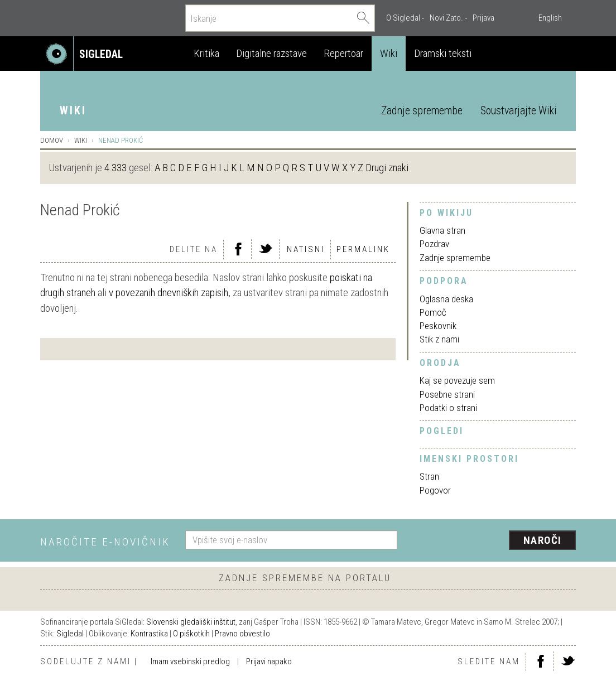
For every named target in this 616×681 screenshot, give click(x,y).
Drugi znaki (387, 168)
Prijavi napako (269, 661)
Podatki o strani (448, 408)
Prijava (483, 18)
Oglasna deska (446, 299)
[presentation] (493, 541)
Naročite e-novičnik (105, 542)
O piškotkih (191, 634)
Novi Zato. (446, 18)
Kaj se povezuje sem (457, 380)
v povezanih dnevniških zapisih (169, 293)
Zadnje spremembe (422, 111)
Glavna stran (442, 230)
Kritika (206, 53)
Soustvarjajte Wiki (518, 111)
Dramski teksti (443, 53)
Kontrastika (149, 634)
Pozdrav (434, 244)
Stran (429, 476)
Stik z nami (439, 339)
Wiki (389, 53)
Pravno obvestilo (242, 634)
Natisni (306, 249)
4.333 (116, 168)
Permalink (363, 249)
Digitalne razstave (271, 53)
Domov (52, 140)
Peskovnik (438, 326)
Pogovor (435, 490)
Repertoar (343, 53)
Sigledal (70, 634)
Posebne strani (447, 394)
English (550, 18)
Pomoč (433, 312)
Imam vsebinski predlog (190, 661)
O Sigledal (403, 18)
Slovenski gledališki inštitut (191, 622)
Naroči (543, 540)
